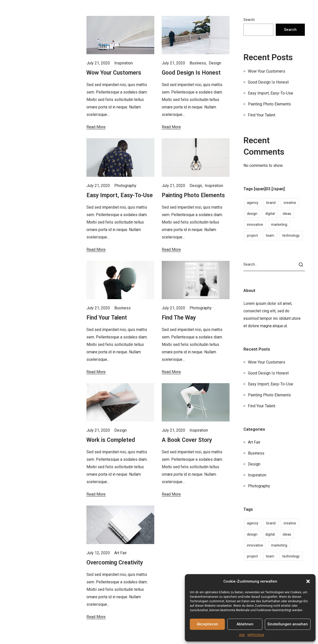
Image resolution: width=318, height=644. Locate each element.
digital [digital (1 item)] (270, 214)
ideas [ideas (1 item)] (287, 214)
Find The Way (179, 318)
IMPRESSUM (256, 635)
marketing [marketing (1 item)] (279, 225)
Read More (96, 127)
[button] (308, 581)
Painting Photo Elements (193, 195)
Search (249, 20)
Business (198, 63)
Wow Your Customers (114, 73)
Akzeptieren (207, 624)
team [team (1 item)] (270, 235)
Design (215, 63)
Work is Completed (111, 440)
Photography (125, 186)
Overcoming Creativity (115, 563)
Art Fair (120, 553)
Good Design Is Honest (191, 73)
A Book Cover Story (187, 440)
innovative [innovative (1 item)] (255, 225)
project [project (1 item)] (252, 235)
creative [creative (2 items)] (290, 203)
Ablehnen (245, 624)
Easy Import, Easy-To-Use (120, 195)
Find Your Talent (107, 318)
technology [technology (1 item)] (291, 235)
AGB (242, 635)
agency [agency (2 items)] (253, 203)
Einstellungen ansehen (288, 624)
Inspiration (123, 63)
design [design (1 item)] (252, 214)
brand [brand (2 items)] (271, 203)
